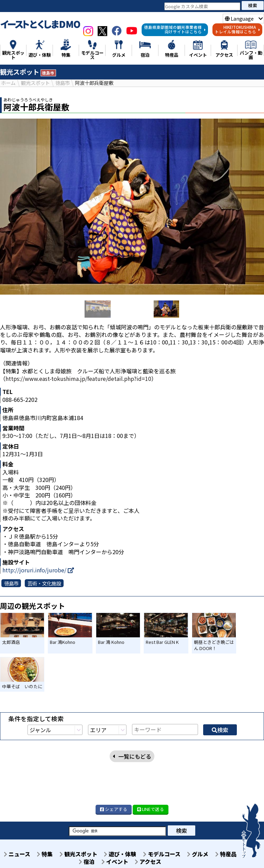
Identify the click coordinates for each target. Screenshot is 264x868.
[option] (132, 206)
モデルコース (162, 854)
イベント (115, 861)
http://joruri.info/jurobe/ (38, 570)
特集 (44, 854)
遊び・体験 (120, 854)
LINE (151, 809)
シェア (114, 809)
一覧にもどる (132, 717)
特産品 (226, 854)
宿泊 (87, 861)
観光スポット (78, 854)
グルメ (198, 854)
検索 (253, 5)
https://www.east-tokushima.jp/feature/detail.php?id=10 (78, 378)
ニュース (16, 854)
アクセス (148, 861)
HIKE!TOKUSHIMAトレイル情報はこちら (238, 30)
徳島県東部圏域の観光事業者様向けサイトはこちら (175, 30)
